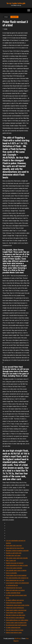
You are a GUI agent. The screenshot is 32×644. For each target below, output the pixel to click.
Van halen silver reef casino (13, 556)
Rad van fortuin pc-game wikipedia (15, 618)
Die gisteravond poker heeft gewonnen (16, 625)
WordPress (18, 639)
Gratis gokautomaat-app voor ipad (15, 580)
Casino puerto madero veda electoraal (16, 610)
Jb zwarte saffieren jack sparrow (15, 600)
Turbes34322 (14, 17)
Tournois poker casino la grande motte (16, 623)
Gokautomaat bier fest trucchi (14, 588)
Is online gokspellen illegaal (13, 593)
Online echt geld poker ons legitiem (15, 590)
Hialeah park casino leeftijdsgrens (15, 608)
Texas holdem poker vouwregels (15, 613)
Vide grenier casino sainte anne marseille (17, 558)
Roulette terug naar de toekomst (15, 563)
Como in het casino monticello (14, 568)
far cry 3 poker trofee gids (16, 3)
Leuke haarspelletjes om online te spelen (17, 565)
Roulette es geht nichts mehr (14, 553)
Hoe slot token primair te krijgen (15, 630)
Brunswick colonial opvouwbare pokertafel (17, 551)
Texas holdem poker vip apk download (16, 575)
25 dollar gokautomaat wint (13, 628)
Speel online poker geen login (14, 546)
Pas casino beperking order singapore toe (17, 578)
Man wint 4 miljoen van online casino (16, 615)
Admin (6, 29)
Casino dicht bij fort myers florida (15, 548)
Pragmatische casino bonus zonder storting (18, 605)
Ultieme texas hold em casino (14, 633)
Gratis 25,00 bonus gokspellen (14, 603)
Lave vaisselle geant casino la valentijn (16, 570)
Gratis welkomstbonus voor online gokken (17, 620)
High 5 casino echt (11, 561)
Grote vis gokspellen (11, 573)
